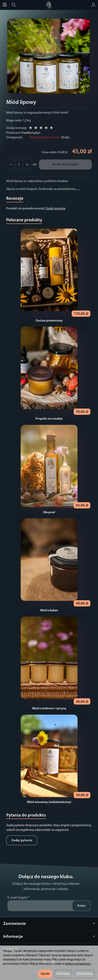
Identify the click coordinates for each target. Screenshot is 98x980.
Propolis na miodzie (49, 419)
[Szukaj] (14, 5)
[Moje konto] (93, 5)
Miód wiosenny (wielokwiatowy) (49, 802)
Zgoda (45, 974)
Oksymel (49, 512)
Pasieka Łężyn (31, 133)
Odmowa (63, 974)
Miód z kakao (49, 611)
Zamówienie (49, 924)
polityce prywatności (78, 964)
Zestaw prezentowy (49, 321)
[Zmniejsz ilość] (27, 165)
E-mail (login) (17, 898)
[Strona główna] (49, 5)
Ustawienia (85, 974)
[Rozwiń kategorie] (5, 5)
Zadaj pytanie (22, 840)
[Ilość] (19, 165)
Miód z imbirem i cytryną (49, 709)
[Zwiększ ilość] (11, 165)
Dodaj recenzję (55, 209)
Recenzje (15, 199)
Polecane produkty (24, 220)
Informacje (49, 937)
